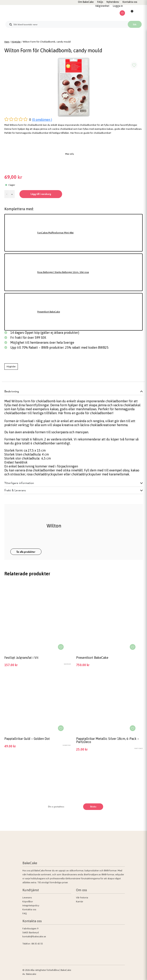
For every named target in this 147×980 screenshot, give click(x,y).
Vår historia (82, 898)
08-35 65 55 (37, 944)
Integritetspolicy (31, 906)
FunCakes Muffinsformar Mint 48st (55, 233)
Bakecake (31, 974)
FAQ (25, 913)
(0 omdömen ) (42, 120)
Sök (135, 24)
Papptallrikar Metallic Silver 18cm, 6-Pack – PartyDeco (108, 740)
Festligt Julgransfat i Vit (21, 658)
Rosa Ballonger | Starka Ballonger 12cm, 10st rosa (63, 272)
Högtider (16, 42)
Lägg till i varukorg (41, 194)
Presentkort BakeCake (49, 312)
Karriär (80, 902)
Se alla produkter (26, 552)
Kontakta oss (29, 909)
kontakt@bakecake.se (34, 936)
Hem (7, 42)
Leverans (27, 898)
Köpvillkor (28, 902)
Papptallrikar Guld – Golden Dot (27, 739)
